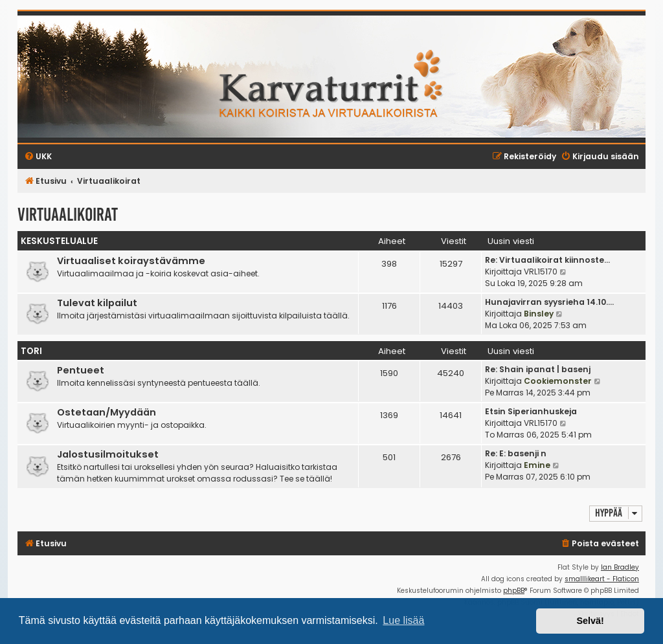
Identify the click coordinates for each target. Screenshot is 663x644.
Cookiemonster (558, 381)
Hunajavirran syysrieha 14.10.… (549, 302)
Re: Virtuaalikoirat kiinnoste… (547, 260)
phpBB (514, 591)
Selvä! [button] (590, 621)
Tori (31, 351)
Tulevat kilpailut (97, 303)
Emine (537, 465)
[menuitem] (600, 544)
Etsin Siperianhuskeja (531, 411)
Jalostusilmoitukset (108, 454)
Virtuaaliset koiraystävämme (131, 261)
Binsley (539, 314)
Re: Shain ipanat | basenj (538, 369)
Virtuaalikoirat (68, 215)
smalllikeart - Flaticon (602, 579)
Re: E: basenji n (516, 453)
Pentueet (81, 370)
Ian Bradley (620, 567)
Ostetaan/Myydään (107, 412)
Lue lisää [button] (403, 620)
